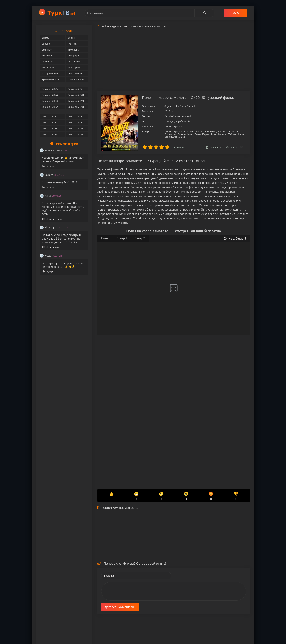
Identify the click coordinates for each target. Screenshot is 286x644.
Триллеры (73, 50)
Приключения (76, 79)
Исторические (50, 73)
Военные (47, 50)
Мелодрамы (75, 68)
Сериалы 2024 (50, 95)
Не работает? (235, 238)
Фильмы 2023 (49, 128)
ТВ (61, 13)
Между (48, 166)
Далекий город (53, 219)
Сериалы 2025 (50, 89)
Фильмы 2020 (75, 123)
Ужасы (71, 38)
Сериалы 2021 (76, 89)
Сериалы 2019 (76, 101)
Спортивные (75, 73)
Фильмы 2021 (75, 117)
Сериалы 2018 (76, 107)
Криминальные (50, 79)
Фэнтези (73, 44)
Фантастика (74, 62)
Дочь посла (51, 247)
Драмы (46, 38)
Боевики (47, 44)
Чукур (47, 272)
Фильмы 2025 (49, 117)
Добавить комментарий (120, 607)
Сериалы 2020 (76, 95)
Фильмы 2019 (75, 128)
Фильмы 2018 (75, 134)
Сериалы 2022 (50, 107)
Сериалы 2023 (50, 101)
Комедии (47, 56)
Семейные (48, 62)
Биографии (74, 56)
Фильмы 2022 (49, 134)
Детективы (48, 68)
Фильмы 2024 (49, 123)
